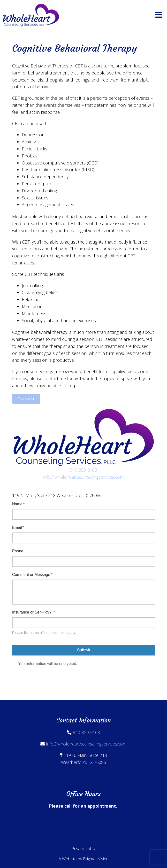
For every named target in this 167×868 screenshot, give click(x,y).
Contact (26, 399)
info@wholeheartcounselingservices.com (83, 477)
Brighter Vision (96, 859)
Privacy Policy (83, 848)
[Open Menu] (159, 15)
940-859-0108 (83, 470)
